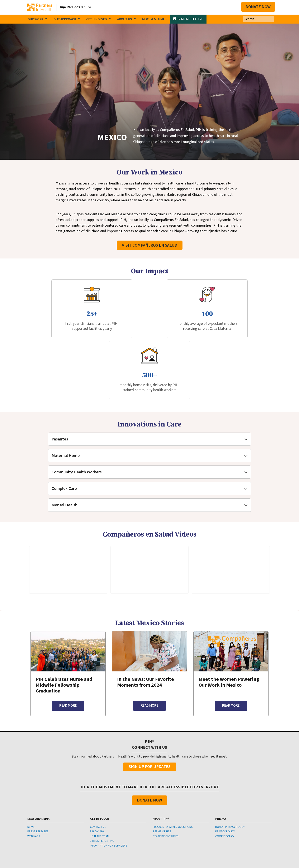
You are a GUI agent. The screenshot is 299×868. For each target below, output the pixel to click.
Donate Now (258, 7)
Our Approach (65, 19)
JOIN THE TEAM (100, 787)
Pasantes (60, 390)
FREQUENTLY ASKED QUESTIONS (173, 778)
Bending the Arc (190, 19)
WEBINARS (34, 787)
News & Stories (154, 19)
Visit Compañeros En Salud (150, 250)
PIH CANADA (97, 782)
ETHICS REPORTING (102, 792)
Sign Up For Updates (150, 717)
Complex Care (64, 439)
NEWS (31, 778)
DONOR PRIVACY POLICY (230, 778)
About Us (125, 19)
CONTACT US (98, 778)
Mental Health (65, 456)
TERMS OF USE (162, 782)
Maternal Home (66, 406)
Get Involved (97, 19)
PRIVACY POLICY (225, 782)
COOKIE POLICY (225, 787)
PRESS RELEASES (38, 782)
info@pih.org (160, 835)
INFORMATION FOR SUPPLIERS (109, 796)
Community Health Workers (77, 423)
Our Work (35, 19)
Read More (68, 656)
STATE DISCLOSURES (166, 787)
